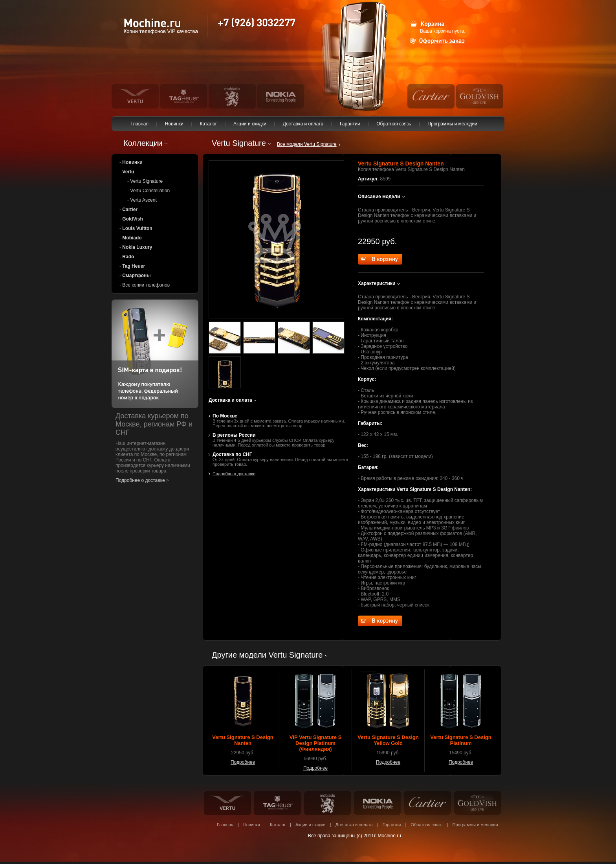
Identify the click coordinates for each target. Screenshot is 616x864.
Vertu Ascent (143, 200)
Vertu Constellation (150, 191)
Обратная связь (394, 124)
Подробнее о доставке (140, 480)
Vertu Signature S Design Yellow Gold (388, 740)
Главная (139, 124)
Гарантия (392, 825)
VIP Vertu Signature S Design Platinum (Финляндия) (316, 743)
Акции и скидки (250, 124)
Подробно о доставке (234, 474)
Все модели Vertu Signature (307, 144)
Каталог (208, 124)
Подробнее (243, 762)
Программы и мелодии (452, 124)
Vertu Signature (146, 181)
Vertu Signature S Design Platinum (461, 740)
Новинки (174, 124)
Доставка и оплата (303, 124)
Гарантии (350, 124)
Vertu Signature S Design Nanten (243, 740)
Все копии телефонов (146, 285)
